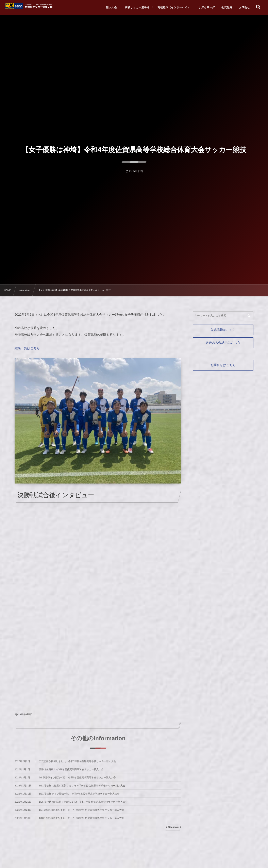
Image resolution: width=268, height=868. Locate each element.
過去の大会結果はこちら (223, 343)
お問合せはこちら (223, 365)
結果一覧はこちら (27, 348)
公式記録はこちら (223, 330)
